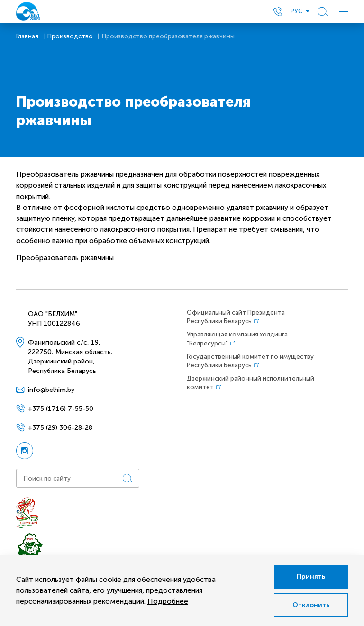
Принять (311, 576)
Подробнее (168, 601)
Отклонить (311, 605)
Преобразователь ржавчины (65, 258)
